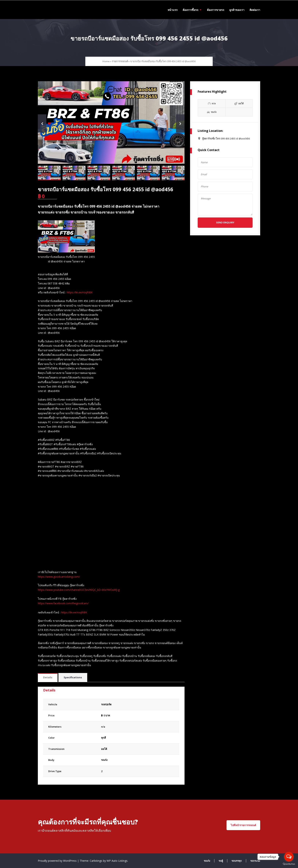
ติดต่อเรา (255, 10)
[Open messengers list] (289, 857)
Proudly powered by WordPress (58, 861)
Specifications (73, 677)
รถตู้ (221, 861)
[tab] (48, 678)
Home (106, 61)
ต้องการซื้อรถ (190, 10)
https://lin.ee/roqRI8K (80, 292)
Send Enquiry (225, 222)
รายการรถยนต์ (120, 61)
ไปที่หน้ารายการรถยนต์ (243, 825)
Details (48, 677)
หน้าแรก (173, 10)
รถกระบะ (255, 861)
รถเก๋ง (104, 760)
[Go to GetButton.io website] (289, 864)
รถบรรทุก (237, 861)
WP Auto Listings (117, 861)
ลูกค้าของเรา (237, 10)
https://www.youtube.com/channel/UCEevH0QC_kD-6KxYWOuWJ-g (79, 590)
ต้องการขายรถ (216, 10)
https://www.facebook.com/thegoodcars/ (63, 603)
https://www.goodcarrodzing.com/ (59, 577)
